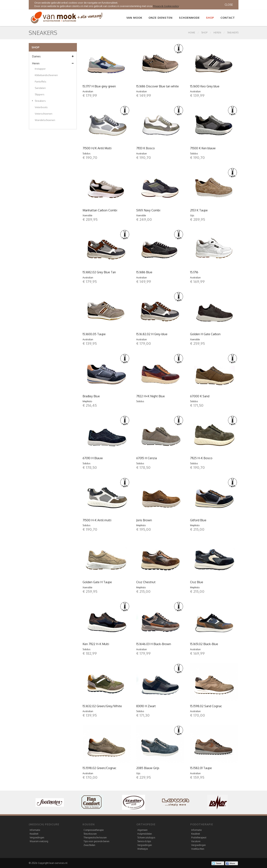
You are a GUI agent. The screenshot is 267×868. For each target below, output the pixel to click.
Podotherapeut (199, 838)
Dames (53, 56)
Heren (217, 33)
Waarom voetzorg (39, 841)
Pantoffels (41, 82)
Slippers (40, 94)
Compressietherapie (94, 830)
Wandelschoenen (45, 120)
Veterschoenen (44, 114)
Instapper (40, 69)
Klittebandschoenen (46, 75)
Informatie (35, 830)
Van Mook (134, 18)
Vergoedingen (37, 838)
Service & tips (144, 841)
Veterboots (41, 107)
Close (229, 5)
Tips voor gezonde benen (96, 841)
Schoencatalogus (146, 838)
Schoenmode (189, 18)
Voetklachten (198, 849)
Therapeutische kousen (95, 838)
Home (192, 33)
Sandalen (40, 88)
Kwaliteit (34, 834)
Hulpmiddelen (145, 834)
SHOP (204, 33)
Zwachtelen (89, 845)
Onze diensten (161, 18)
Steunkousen (90, 834)
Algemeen (142, 830)
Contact (228, 18)
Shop (210, 18)
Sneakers (233, 33)
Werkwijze (143, 849)
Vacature (196, 841)
